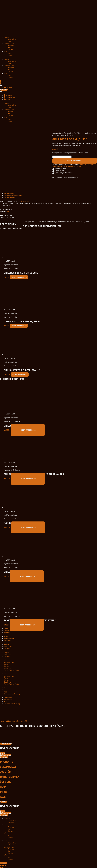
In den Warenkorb (75, 161)
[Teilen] (4, 866)
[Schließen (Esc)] (5, 866)
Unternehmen (9, 43)
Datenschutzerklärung (12, 694)
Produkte (7, 37)
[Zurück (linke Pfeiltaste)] (1, 868)
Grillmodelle (12, 39)
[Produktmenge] (62, 157)
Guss (8, 211)
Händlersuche (9, 631)
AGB (5, 692)
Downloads (8, 688)
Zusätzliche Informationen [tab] (13, 196)
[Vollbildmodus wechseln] (2, 866)
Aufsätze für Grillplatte (66, 133)
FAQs (9, 53)
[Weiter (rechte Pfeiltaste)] (2, 868)
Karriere (10, 49)
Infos (6, 51)
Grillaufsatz (25, 201)
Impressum (8, 690)
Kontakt (10, 55)
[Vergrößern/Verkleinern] (1, 866)
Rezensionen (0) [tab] (10, 198)
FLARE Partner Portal (11, 670)
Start (54, 133)
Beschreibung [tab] (9, 194)
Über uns (11, 45)
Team (10, 47)
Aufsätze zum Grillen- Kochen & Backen (67, 167)
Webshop (7, 633)
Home (6, 629)
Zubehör (11, 41)
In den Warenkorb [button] (19, 277)
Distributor (8, 668)
